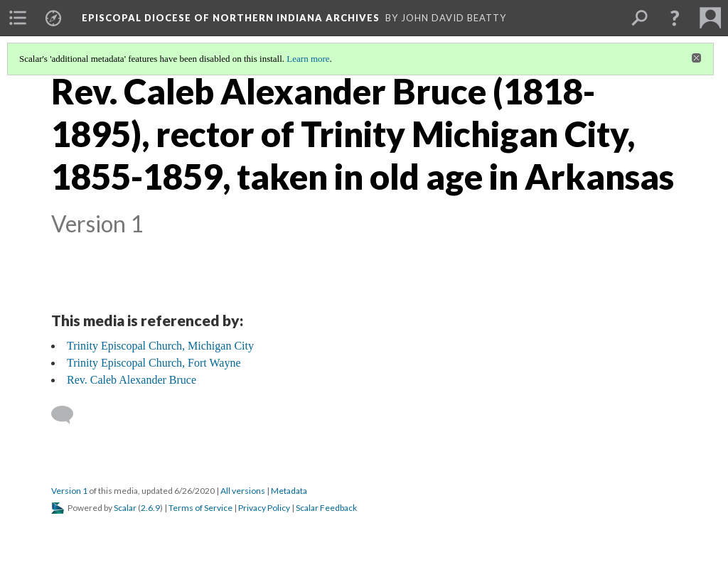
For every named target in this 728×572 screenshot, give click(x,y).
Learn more (308, 59)
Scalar (125, 508)
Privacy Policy (264, 508)
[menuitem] (18, 18)
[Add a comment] (69, 415)
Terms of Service (200, 508)
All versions (243, 491)
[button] (675, 18)
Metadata (289, 491)
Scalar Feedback (326, 508)
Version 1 (69, 491)
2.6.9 (150, 508)
